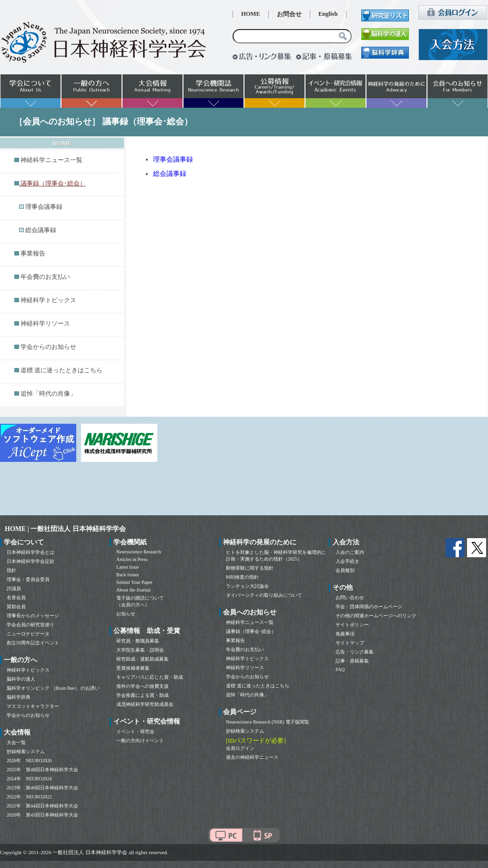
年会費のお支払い (45, 277)
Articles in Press (132, 559)
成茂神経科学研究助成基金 (145, 704)
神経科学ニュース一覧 (51, 160)
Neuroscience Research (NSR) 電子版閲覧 (268, 722)
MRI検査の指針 (242, 577)
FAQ (340, 669)
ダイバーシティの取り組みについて (264, 595)
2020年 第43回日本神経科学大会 (42, 815)
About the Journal (133, 590)
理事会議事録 (44, 207)
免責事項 (345, 634)
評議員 (14, 588)
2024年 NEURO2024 (29, 779)
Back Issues (128, 575)
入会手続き (347, 561)
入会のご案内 (350, 552)
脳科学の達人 (21, 679)
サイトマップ (350, 643)
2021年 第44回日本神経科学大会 (42, 806)
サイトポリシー (352, 625)
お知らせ (126, 614)
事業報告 (33, 254)
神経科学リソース (45, 324)
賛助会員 (16, 607)
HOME (251, 14)
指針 (11, 570)
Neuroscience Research (139, 552)
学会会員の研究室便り (30, 625)
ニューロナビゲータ (28, 634)
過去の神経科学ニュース (252, 757)
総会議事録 (41, 230)
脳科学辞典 (19, 697)
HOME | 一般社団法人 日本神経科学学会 (65, 529)
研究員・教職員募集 (138, 641)
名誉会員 (16, 597)
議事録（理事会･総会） (251, 631)
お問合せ (289, 14)
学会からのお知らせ (48, 347)
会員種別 (345, 570)
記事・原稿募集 (352, 661)
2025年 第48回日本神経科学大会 (42, 770)
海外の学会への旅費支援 (142, 686)
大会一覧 (16, 742)
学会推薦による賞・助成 (142, 695)
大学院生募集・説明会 (140, 650)
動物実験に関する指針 (250, 568)
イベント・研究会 (135, 731)
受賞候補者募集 (133, 668)
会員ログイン (240, 748)
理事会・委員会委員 (28, 579)
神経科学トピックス (48, 300)
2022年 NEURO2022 (29, 797)
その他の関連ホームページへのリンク (376, 616)
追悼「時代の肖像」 (48, 394)
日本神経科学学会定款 (30, 561)
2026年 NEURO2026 (29, 761)
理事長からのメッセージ (33, 616)
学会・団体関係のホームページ (369, 607)
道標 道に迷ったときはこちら (61, 370)
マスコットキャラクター (33, 706)
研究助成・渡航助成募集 (142, 659)
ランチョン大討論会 (247, 586)
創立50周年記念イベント (33, 643)
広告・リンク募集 (355, 652)
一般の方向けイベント (140, 740)
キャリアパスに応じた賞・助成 (150, 677)
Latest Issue (128, 567)
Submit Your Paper (134, 582)
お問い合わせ (350, 597)
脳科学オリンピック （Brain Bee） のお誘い (53, 688)
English (328, 14)
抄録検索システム (26, 751)
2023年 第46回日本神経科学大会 (42, 788)
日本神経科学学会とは (30, 552)
